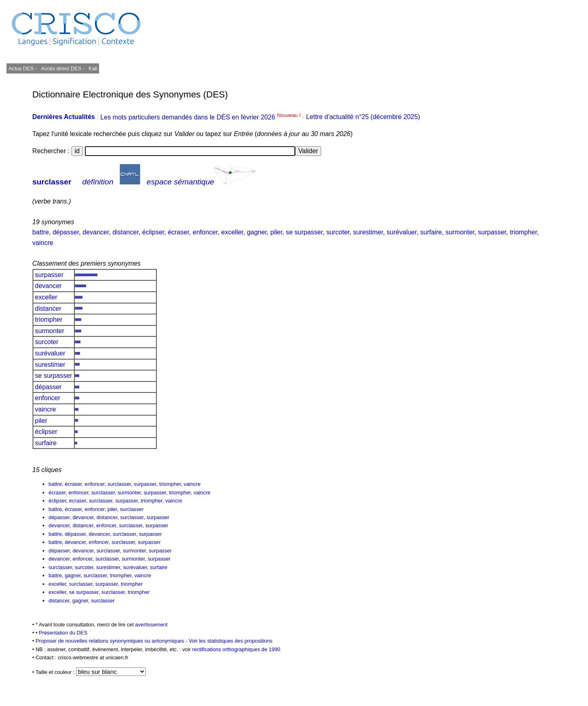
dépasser (66, 232)
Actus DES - (23, 68)
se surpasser (304, 232)
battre (41, 232)
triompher (523, 232)
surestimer (368, 232)
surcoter (338, 232)
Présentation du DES (63, 633)
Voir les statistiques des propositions (231, 641)
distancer (125, 232)
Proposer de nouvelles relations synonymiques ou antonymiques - (112, 641)
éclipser (153, 232)
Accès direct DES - (63, 68)
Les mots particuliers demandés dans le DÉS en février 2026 (201, 117)
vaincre (43, 243)
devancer (96, 232)
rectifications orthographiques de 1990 (236, 649)
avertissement (151, 625)
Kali (93, 68)
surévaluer (402, 232)
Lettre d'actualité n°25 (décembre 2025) (363, 117)
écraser (178, 232)
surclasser (52, 182)
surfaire (431, 232)
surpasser (492, 232)
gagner (257, 232)
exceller (232, 232)
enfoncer (205, 232)
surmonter (460, 232)
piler (276, 232)
